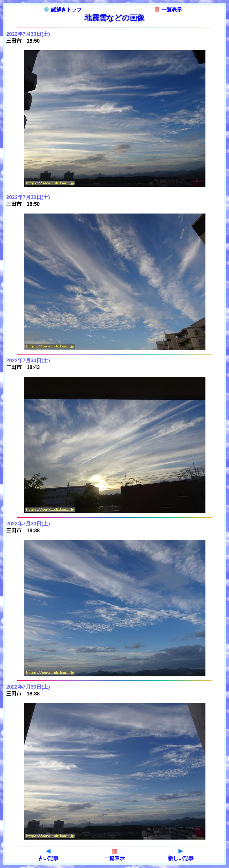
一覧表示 (168, 10)
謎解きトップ (63, 10)
